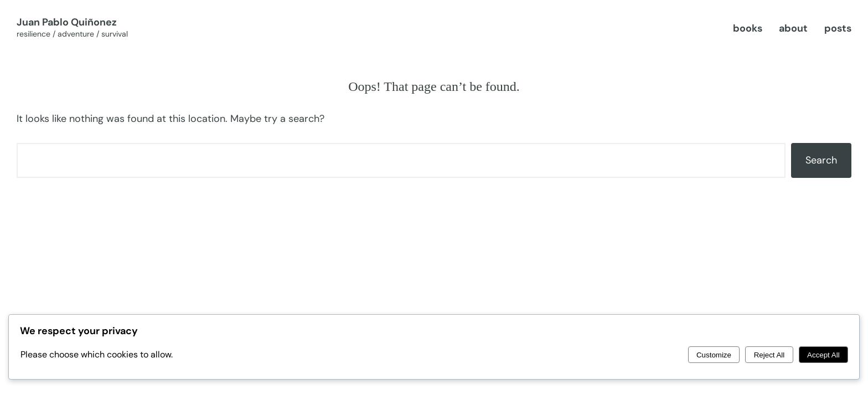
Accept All (823, 355)
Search (821, 160)
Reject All (769, 355)
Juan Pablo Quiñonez (67, 22)
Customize (714, 355)
